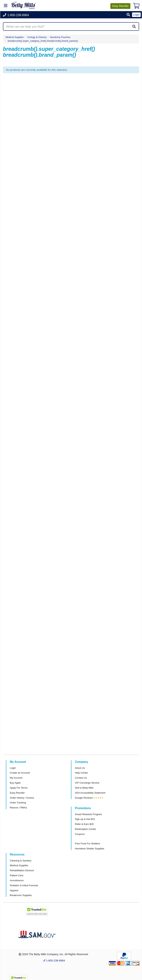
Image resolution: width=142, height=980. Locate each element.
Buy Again (15, 783)
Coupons (80, 834)
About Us (80, 768)
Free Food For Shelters (87, 844)
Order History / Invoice (22, 798)
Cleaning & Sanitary (21, 861)
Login (13, 768)
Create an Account (20, 773)
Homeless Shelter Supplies (89, 849)
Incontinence (17, 880)
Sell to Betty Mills (84, 788)
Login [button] (136, 15)
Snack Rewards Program (88, 814)
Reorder (120, 6)
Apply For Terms (19, 788)
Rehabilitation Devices (22, 870)
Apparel (14, 890)
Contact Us (81, 778)
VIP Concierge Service (87, 783)
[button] (128, 15)
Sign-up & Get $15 (85, 819)
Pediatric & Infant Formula (24, 885)
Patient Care (17, 875)
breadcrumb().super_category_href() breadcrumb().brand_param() (43, 41)
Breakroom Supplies (21, 895)
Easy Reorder (17, 793)
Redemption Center (85, 829)
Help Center (81, 773)
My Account (16, 778)
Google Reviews (84, 798)
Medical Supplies (15, 37)
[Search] (134, 26)
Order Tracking (18, 803)
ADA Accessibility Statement (90, 793)
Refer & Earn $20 (84, 824)
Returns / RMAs (18, 808)
